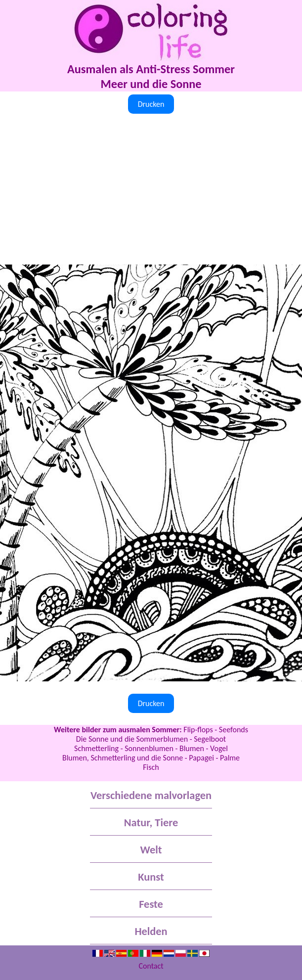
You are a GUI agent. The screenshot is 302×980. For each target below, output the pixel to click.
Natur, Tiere (151, 823)
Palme (230, 758)
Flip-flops (198, 730)
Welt (151, 850)
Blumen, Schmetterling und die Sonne (123, 758)
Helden (151, 931)
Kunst (151, 877)
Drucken (151, 104)
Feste (151, 904)
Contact (151, 966)
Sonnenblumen (149, 748)
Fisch (151, 767)
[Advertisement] (151, 190)
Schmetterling (96, 748)
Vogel (219, 748)
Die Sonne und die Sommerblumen (132, 739)
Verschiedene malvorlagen (151, 795)
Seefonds (234, 730)
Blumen (192, 748)
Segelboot (210, 739)
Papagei (201, 758)
